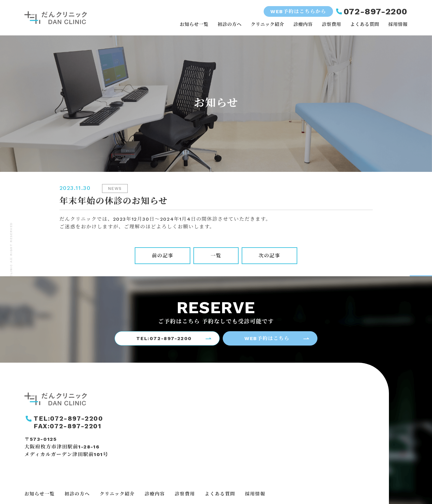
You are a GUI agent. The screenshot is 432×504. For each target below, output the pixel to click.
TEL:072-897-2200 (164, 338)
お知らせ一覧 (194, 24)
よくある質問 (365, 24)
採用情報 (398, 24)
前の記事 (163, 256)
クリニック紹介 (267, 24)
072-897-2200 (376, 11)
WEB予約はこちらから (298, 11)
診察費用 (331, 24)
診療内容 (303, 24)
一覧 (216, 256)
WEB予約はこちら (267, 338)
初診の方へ (230, 24)
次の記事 (269, 256)
